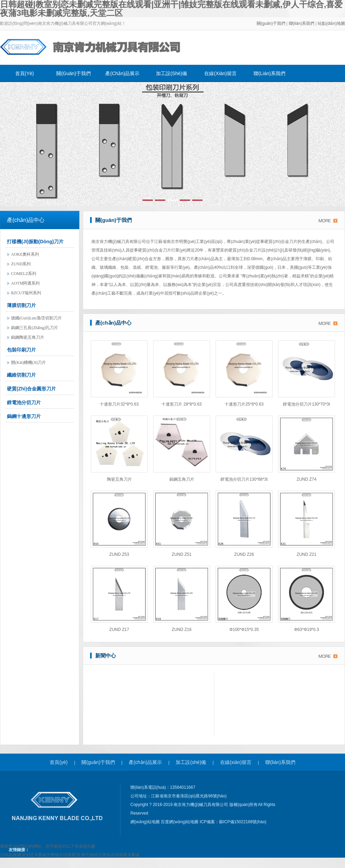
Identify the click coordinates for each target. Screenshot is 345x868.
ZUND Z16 (182, 630)
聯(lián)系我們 (302, 23)
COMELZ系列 (24, 274)
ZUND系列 (21, 264)
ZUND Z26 (244, 554)
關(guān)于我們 (271, 23)
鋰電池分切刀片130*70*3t (307, 404)
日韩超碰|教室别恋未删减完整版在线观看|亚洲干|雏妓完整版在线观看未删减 (70, 855)
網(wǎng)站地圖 (146, 822)
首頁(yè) (24, 73)
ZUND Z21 (307, 554)
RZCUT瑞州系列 (26, 293)
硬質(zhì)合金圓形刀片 (31, 389)
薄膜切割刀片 (21, 305)
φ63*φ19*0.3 (307, 630)
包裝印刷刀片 (21, 350)
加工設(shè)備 (171, 73)
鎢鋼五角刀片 (182, 479)
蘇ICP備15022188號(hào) (243, 822)
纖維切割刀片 (21, 375)
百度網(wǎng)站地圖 (180, 822)
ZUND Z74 (307, 479)
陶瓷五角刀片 (119, 479)
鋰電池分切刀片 (24, 402)
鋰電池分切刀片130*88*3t (244, 479)
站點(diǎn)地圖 (331, 23)
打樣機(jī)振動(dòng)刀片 (35, 242)
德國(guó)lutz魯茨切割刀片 (36, 318)
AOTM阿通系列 (25, 283)
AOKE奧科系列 (25, 254)
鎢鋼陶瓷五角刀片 (28, 337)
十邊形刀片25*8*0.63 (244, 404)
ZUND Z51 (182, 554)
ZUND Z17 (119, 630)
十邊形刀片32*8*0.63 (119, 404)
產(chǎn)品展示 (122, 73)
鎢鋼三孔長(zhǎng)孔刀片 (34, 328)
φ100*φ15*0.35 (244, 630)
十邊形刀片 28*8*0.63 (181, 404)
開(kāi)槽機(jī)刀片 (28, 362)
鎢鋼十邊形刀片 (24, 416)
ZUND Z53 (119, 554)
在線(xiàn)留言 (220, 73)
